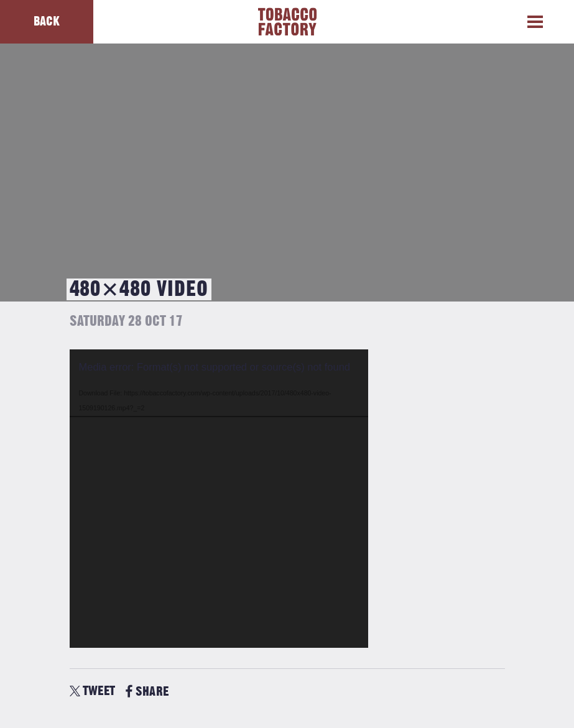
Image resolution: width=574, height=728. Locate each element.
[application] (219, 499)
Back (47, 21)
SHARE (147, 692)
